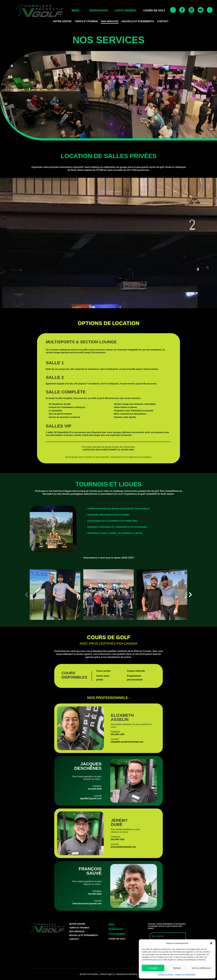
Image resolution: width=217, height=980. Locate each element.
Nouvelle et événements (138, 22)
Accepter (153, 968)
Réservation (99, 10)
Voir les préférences (201, 968)
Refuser (177, 968)
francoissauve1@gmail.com (87, 903)
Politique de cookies (166, 974)
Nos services (110, 22)
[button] (211, 943)
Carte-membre (126, 10)
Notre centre (62, 22)
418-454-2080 (95, 894)
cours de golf (154, 10)
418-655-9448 (95, 789)
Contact (163, 22)
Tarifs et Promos (86, 22)
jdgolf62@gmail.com (91, 798)
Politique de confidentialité (185, 974)
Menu (75, 10)
